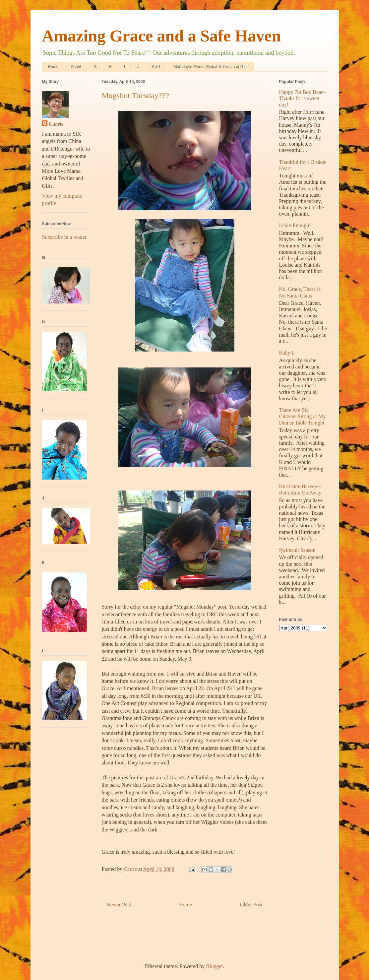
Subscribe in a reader (64, 237)
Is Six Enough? (295, 225)
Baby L (287, 353)
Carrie (56, 124)
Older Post (251, 905)
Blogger (214, 966)
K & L (156, 67)
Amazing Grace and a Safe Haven (162, 36)
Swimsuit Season (297, 550)
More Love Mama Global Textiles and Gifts (211, 67)
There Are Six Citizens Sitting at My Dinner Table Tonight (303, 416)
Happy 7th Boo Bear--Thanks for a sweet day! (303, 98)
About (76, 67)
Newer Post (119, 905)
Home (53, 67)
